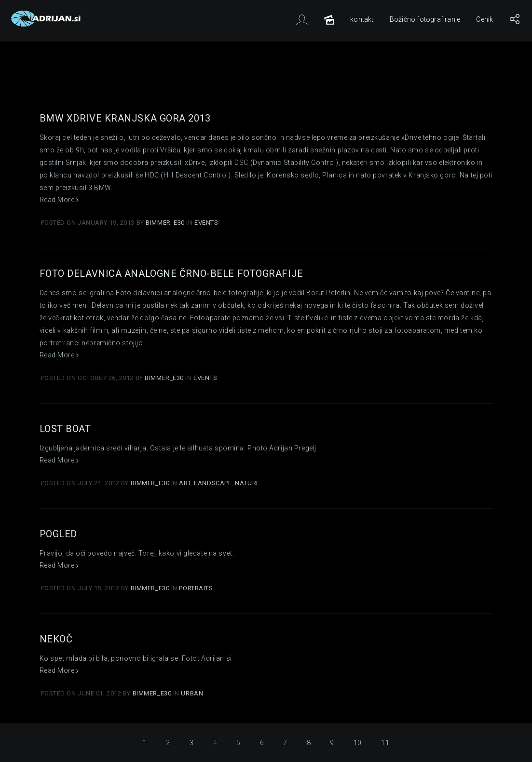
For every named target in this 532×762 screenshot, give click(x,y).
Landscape (213, 483)
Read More (59, 200)
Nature (247, 483)
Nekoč (56, 639)
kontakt (362, 19)
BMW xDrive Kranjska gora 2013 (125, 118)
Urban (192, 693)
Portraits (196, 588)
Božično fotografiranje (425, 19)
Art (185, 483)
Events (206, 223)
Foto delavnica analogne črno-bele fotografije (171, 273)
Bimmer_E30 (166, 223)
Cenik (484, 19)
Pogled (58, 534)
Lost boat (65, 429)
